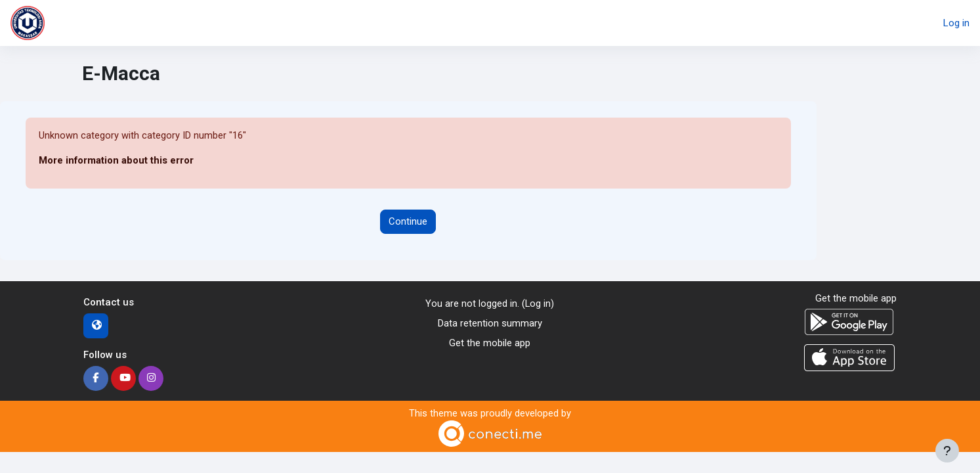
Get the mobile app (490, 344)
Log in (956, 23)
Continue (408, 222)
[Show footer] (947, 451)
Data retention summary (490, 324)
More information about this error (117, 161)
